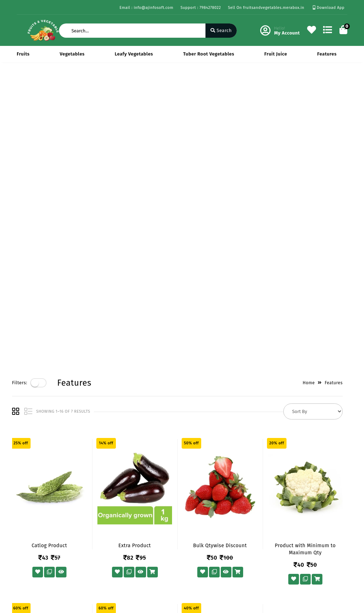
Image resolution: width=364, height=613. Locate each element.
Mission (82, 529)
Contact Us (86, 549)
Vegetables (72, 54)
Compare (140, 529)
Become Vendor (148, 508)
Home (314, 86)
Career (81, 539)
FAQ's (23, 566)
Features (327, 54)
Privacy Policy (32, 508)
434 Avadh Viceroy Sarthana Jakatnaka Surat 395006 (229, 512)
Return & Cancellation (31, 541)
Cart (135, 539)
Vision (81, 518)
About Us (84, 508)
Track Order (143, 549)
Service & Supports (38, 556)
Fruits (23, 54)
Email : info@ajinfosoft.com (146, 8)
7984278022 (210, 532)
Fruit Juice (276, 54)
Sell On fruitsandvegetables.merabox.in (266, 8)
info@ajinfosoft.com (221, 548)
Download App (329, 8)
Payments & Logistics (30, 522)
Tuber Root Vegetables (209, 54)
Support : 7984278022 (201, 8)
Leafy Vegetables (134, 54)
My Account (143, 518)
